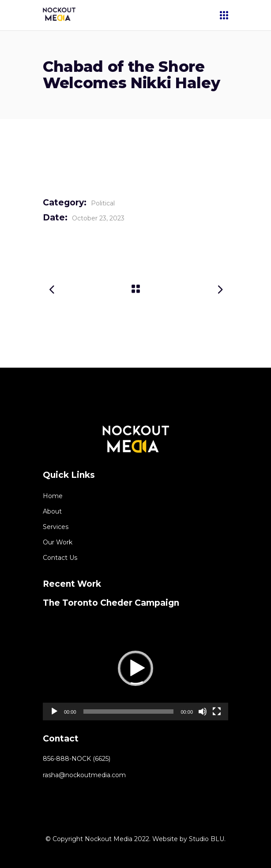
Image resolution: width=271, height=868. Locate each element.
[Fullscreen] (217, 712)
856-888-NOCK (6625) (77, 759)
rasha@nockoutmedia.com (84, 775)
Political (103, 203)
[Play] (54, 712)
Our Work (58, 542)
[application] (135, 668)
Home (53, 496)
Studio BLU (207, 839)
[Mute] (203, 712)
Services (56, 527)
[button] (135, 668)
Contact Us (60, 558)
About (52, 511)
